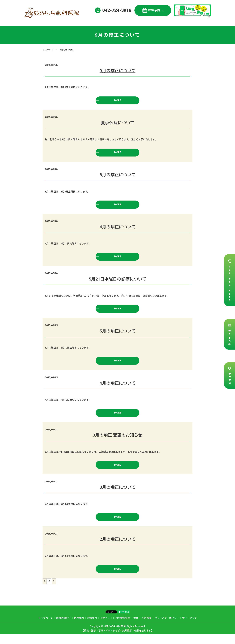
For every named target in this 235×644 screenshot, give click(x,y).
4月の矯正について (118, 389)
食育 (136, 628)
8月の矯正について (118, 177)
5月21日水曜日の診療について (118, 283)
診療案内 (169, 20)
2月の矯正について (118, 548)
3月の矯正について (118, 495)
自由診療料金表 (196, 20)
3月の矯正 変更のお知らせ (117, 442)
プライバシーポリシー (167, 628)
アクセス (230, 379)
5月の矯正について (118, 336)
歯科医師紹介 (142, 20)
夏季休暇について (118, 124)
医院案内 (157, 20)
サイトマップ (189, 628)
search (209, 21)
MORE (117, 101)
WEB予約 (230, 337)
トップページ (126, 20)
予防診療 (146, 628)
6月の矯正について (118, 230)
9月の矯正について (118, 71)
